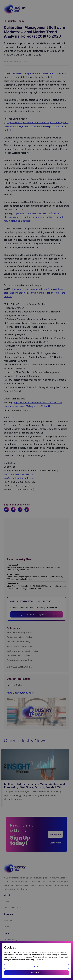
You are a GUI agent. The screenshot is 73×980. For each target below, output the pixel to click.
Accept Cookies (36, 973)
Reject (37, 966)
